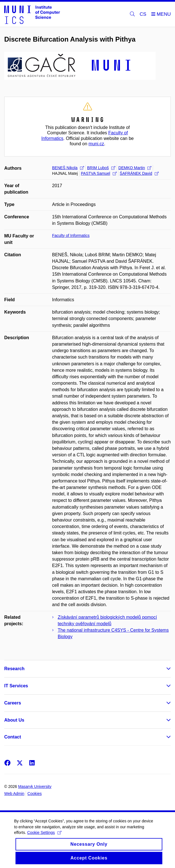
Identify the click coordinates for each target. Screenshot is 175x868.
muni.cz (96, 144)
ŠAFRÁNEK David (139, 173)
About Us (14, 720)
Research (14, 669)
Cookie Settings (44, 837)
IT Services (16, 686)
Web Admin (14, 794)
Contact (13, 737)
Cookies (35, 794)
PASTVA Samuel (99, 173)
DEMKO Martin (135, 168)
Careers (13, 703)
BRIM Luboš (101, 168)
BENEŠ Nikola (68, 168)
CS (143, 14)
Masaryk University (35, 787)
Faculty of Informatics (71, 235)
